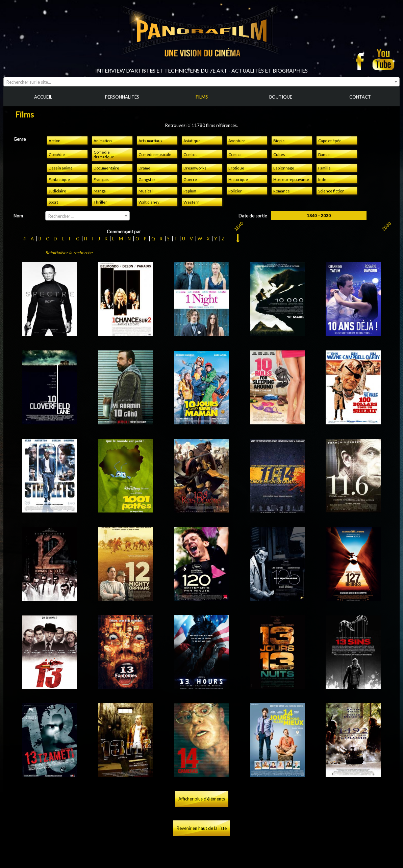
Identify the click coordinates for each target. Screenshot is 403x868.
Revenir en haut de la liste (202, 828)
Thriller (100, 202)
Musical (146, 191)
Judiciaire (57, 191)
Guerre (190, 179)
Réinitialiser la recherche (69, 253)
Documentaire (106, 168)
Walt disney (149, 202)
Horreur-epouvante (291, 179)
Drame (144, 168)
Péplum (190, 191)
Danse (324, 154)
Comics (235, 154)
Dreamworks (195, 168)
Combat (190, 154)
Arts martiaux (150, 140)
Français (101, 179)
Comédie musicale (155, 154)
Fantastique (59, 179)
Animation (103, 140)
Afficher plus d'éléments (202, 799)
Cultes (279, 154)
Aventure (237, 140)
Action (55, 140)
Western (192, 202)
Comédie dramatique (104, 154)
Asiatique (192, 140)
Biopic (279, 140)
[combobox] (201, 82)
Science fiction (331, 191)
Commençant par (124, 232)
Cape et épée (330, 140)
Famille (324, 168)
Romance (282, 191)
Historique (238, 179)
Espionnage (284, 168)
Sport (53, 202)
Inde (322, 179)
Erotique (236, 168)
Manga (100, 191)
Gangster (147, 179)
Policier (235, 191)
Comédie (57, 154)
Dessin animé (61, 168)
